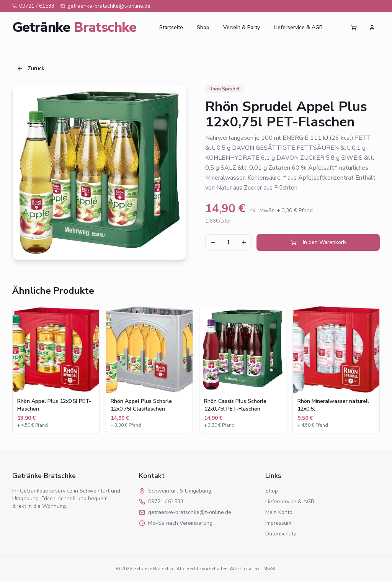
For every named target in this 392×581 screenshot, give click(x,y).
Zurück (31, 68)
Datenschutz (281, 534)
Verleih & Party (242, 27)
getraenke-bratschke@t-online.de (105, 6)
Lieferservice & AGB (298, 27)
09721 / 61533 (33, 6)
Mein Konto (279, 512)
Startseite (171, 27)
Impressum (278, 523)
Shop (203, 27)
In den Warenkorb (318, 242)
